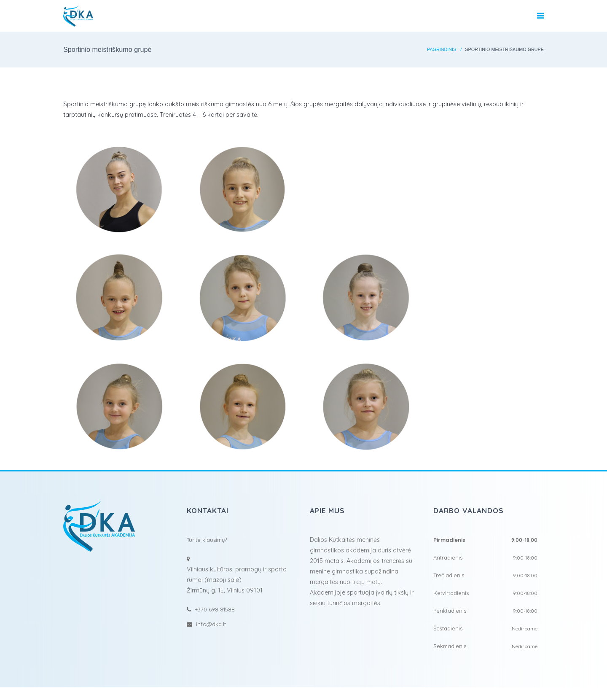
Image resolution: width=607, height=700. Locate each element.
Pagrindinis (442, 49)
